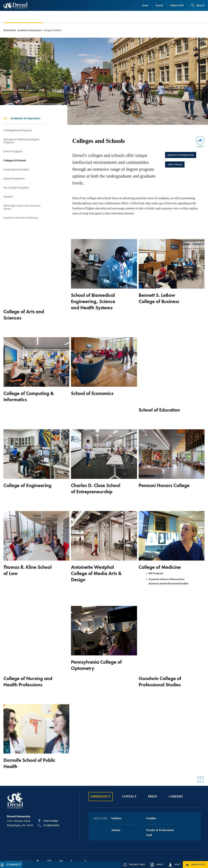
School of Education (159, 388)
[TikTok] (85, 830)
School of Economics (92, 388)
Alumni (116, 798)
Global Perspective (14, 181)
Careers (176, 764)
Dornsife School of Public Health (29, 731)
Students (116, 786)
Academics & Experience (29, 30)
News (145, 5)
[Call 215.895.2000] (49, 794)
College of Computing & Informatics (29, 391)
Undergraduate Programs (18, 130)
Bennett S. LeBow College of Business (159, 303)
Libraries (8, 200)
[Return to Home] (16, 5)
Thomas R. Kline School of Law (28, 554)
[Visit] (174, 865)
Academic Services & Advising (21, 222)
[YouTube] (61, 830)
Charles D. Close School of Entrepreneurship (96, 473)
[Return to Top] (201, 747)
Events (159, 5)
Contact (129, 764)
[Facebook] (37, 830)
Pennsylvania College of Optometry (96, 649)
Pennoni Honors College (164, 470)
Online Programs (13, 152)
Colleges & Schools (15, 162)
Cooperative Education (16, 171)
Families (151, 786)
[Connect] (11, 865)
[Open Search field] (198, 5)
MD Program (156, 558)
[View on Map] (49, 789)
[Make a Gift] (195, 865)
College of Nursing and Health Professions (28, 649)
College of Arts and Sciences (24, 303)
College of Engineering (27, 470)
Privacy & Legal (72, 846)
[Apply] (157, 865)
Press (153, 764)
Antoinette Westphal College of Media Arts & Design (96, 558)
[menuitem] (27, 17)
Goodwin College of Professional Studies (160, 649)
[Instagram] (49, 830)
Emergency (101, 764)
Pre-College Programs (16, 190)
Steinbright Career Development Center (22, 211)
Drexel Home (10, 30)
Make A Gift (177, 5)
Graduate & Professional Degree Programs (21, 141)
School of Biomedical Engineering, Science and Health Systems (93, 306)
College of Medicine (160, 551)
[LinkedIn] (73, 830)
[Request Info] (134, 865)
